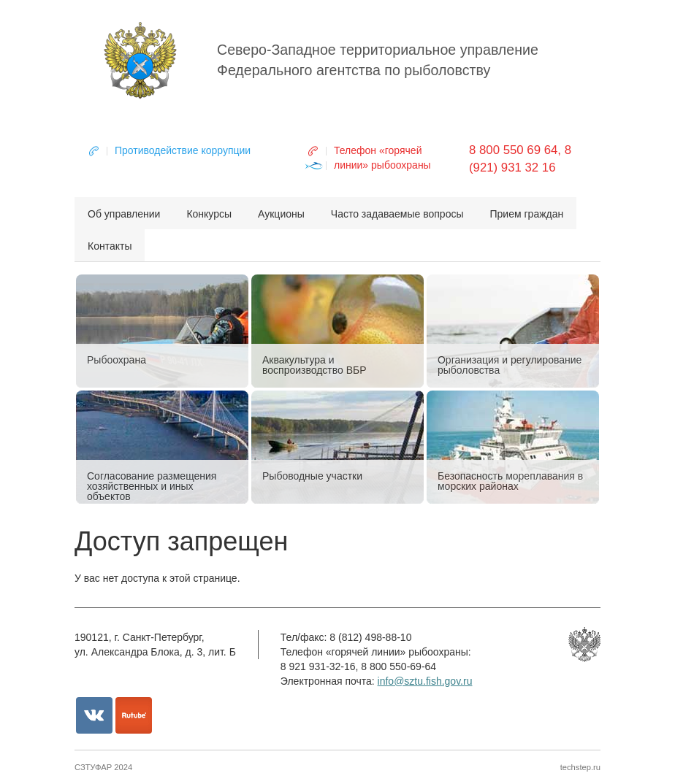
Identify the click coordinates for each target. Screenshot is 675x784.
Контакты (110, 246)
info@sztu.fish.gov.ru (425, 681)
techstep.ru (580, 767)
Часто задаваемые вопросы (397, 214)
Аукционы (281, 214)
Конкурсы (209, 214)
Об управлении (124, 214)
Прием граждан (527, 214)
